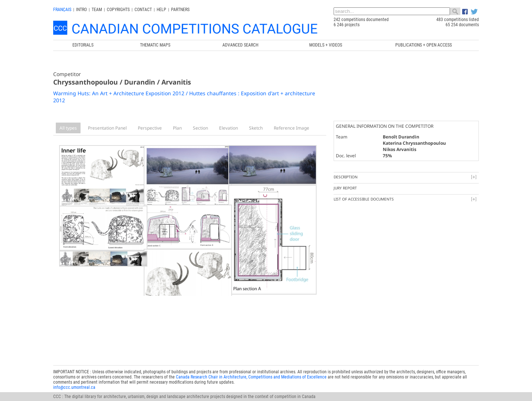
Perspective (150, 128)
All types (68, 128)
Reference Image (291, 128)
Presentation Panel (107, 128)
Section (200, 128)
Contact (143, 10)
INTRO (81, 10)
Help (161, 10)
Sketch (256, 128)
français (62, 10)
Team (97, 10)
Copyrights (118, 10)
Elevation (229, 128)
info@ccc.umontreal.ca (74, 378)
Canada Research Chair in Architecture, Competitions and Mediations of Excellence (251, 367)
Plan (177, 128)
